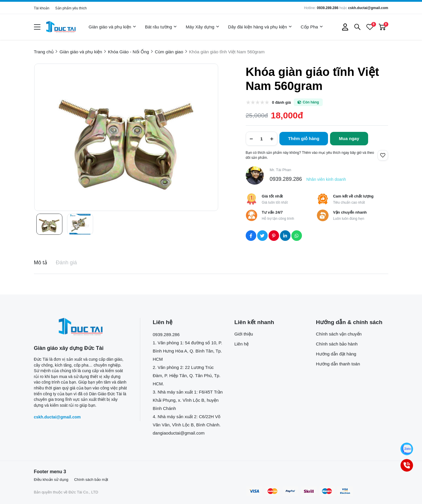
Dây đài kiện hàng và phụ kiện (260, 27)
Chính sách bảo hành (337, 344)
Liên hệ (241, 344)
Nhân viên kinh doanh (326, 179)
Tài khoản (42, 8)
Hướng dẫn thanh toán (338, 364)
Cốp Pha (312, 27)
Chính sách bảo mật (91, 480)
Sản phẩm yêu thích (71, 8)
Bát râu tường (161, 27)
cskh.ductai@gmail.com (368, 8)
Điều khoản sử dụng (51, 480)
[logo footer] (81, 327)
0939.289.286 (328, 8)
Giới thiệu (244, 334)
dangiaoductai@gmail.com (179, 433)
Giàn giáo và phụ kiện (112, 27)
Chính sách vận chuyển (339, 334)
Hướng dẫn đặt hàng (336, 354)
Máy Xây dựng (203, 27)
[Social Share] (251, 236)
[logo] (61, 27)
